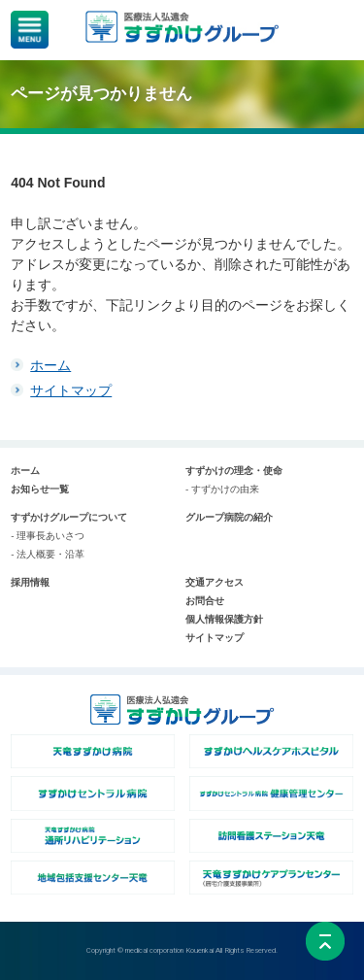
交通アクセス (215, 582)
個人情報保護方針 (224, 619)
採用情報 (30, 582)
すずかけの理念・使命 (234, 471)
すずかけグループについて (69, 517)
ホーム (50, 365)
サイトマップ (71, 390)
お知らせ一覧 (40, 489)
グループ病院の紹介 (229, 517)
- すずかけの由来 (222, 489)
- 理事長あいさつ (48, 536)
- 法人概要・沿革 (48, 554)
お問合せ (205, 601)
